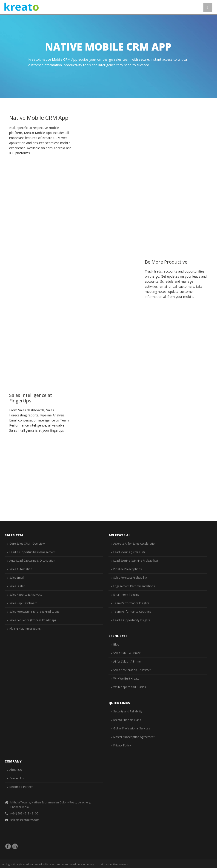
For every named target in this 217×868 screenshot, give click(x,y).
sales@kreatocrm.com (25, 820)
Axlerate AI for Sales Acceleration (135, 544)
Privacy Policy (122, 745)
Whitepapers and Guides (130, 687)
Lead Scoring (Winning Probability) (136, 561)
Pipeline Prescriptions (127, 569)
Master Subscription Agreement (134, 737)
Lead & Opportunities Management (32, 552)
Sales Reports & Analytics (26, 595)
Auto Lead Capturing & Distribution (32, 561)
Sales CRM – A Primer (127, 653)
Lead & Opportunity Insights (132, 620)
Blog (116, 645)
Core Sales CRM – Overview (27, 544)
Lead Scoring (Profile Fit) (129, 552)
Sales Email (17, 578)
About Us (16, 770)
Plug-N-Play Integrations (25, 629)
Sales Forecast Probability (130, 578)
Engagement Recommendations (134, 586)
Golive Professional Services (132, 728)
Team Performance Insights (131, 603)
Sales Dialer (17, 586)
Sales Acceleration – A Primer (132, 670)
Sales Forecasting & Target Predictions (34, 612)
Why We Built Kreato (126, 679)
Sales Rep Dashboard (23, 603)
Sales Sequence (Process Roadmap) (33, 620)
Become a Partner (21, 787)
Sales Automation (21, 569)
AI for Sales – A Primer (128, 662)
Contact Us (17, 778)
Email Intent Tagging (126, 595)
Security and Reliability (128, 711)
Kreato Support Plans (127, 720)
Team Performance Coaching (132, 612)
